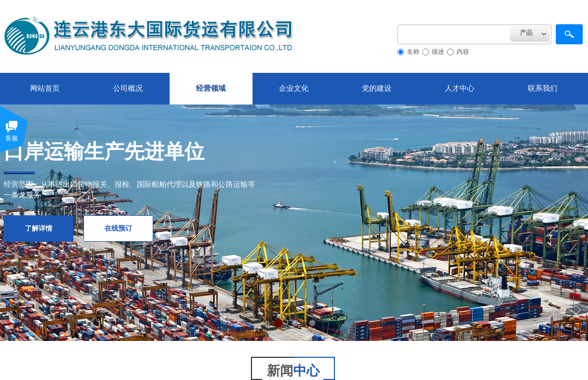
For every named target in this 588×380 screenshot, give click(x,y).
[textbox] (454, 34)
